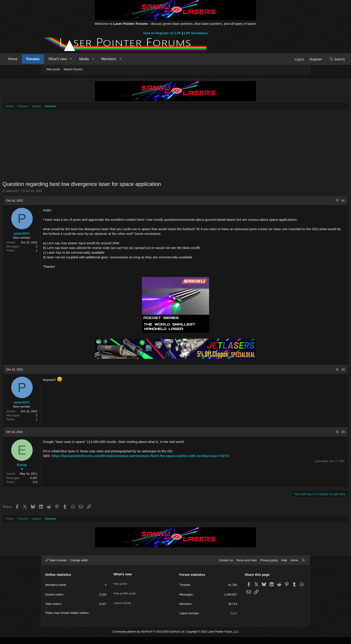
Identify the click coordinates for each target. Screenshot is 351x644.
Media (124, 59)
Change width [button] (79, 567)
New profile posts (125, 597)
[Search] (297, 59)
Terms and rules (246, 567)
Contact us (226, 567)
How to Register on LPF (162, 33)
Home (53, 59)
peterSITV (55, 192)
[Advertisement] (175, 149)
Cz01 (234, 620)
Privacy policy (269, 567)
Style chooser (56, 567)
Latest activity (122, 605)
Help (284, 567)
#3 (301, 438)
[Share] (295, 202)
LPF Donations (196, 33)
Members (149, 59)
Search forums (73, 69)
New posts (53, 69)
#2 (301, 375)
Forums (73, 59)
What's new (98, 59)
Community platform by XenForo (149, 639)
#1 (301, 202)
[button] (111, 59)
